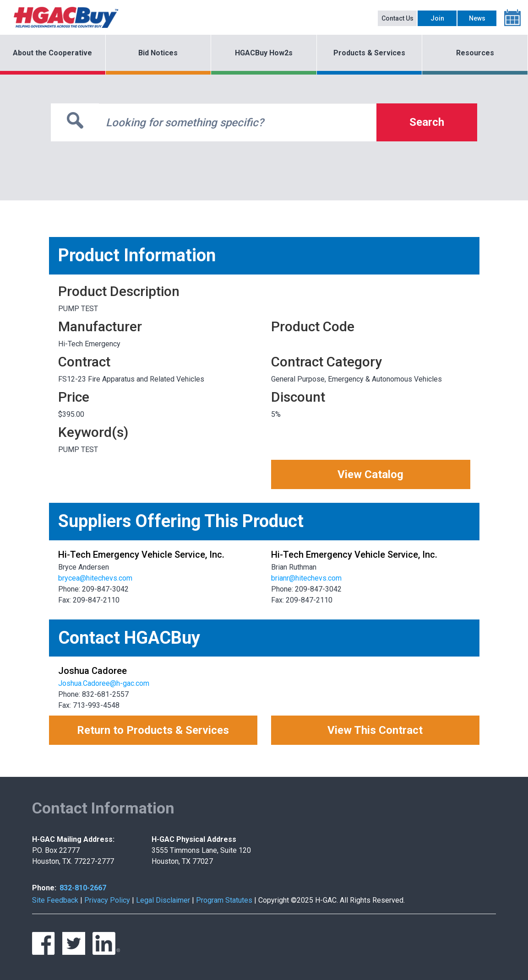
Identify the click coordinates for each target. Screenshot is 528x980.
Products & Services (369, 53)
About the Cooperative (52, 53)
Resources (475, 53)
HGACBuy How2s (264, 53)
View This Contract (375, 730)
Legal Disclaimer (163, 900)
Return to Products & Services (153, 730)
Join (437, 18)
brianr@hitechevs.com (306, 578)
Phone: (44, 888)
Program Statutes (224, 900)
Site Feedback (55, 900)
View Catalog (370, 474)
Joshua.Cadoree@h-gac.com (104, 683)
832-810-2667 (83, 888)
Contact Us (397, 18)
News (477, 18)
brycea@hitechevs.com (95, 578)
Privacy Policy (107, 900)
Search (427, 122)
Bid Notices (158, 53)
